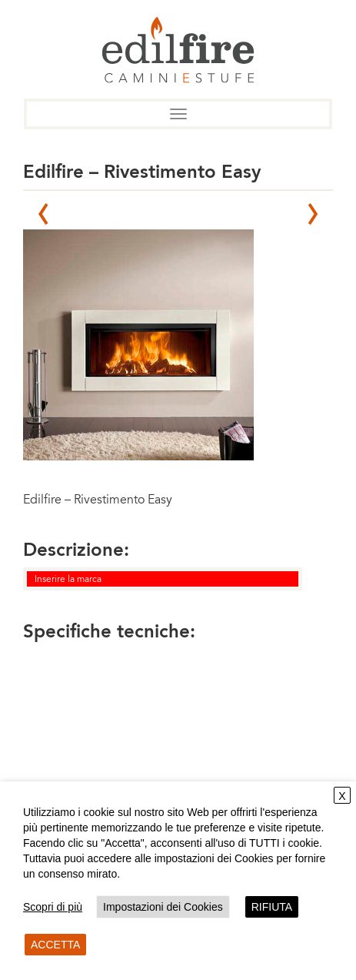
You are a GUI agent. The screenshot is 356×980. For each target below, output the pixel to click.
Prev (43, 214)
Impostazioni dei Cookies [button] (163, 907)
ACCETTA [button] (55, 945)
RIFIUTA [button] (272, 907)
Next (313, 214)
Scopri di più (53, 907)
